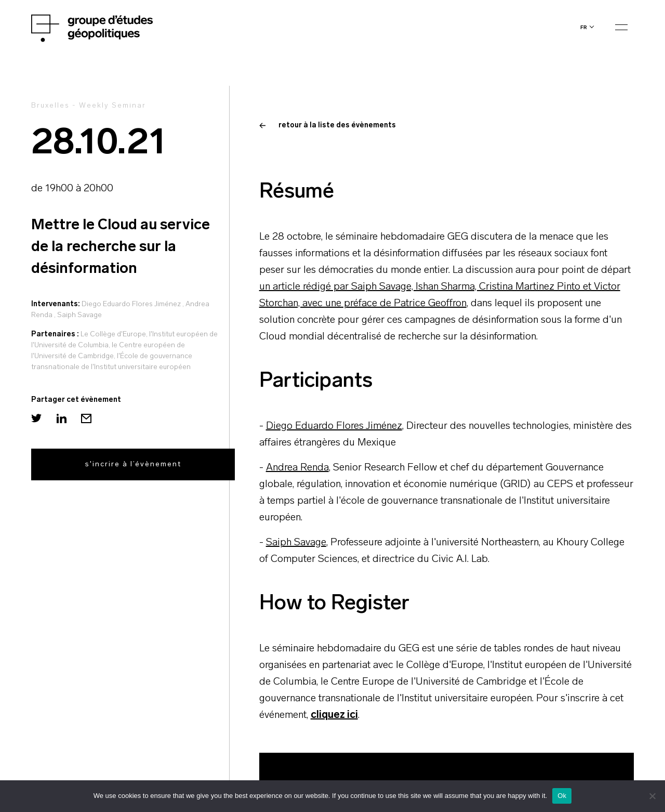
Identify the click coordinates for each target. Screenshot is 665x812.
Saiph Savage (79, 315)
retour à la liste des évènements (328, 126)
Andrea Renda (297, 468)
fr (584, 27)
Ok (562, 796)
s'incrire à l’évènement (133, 464)
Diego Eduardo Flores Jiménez (131, 304)
